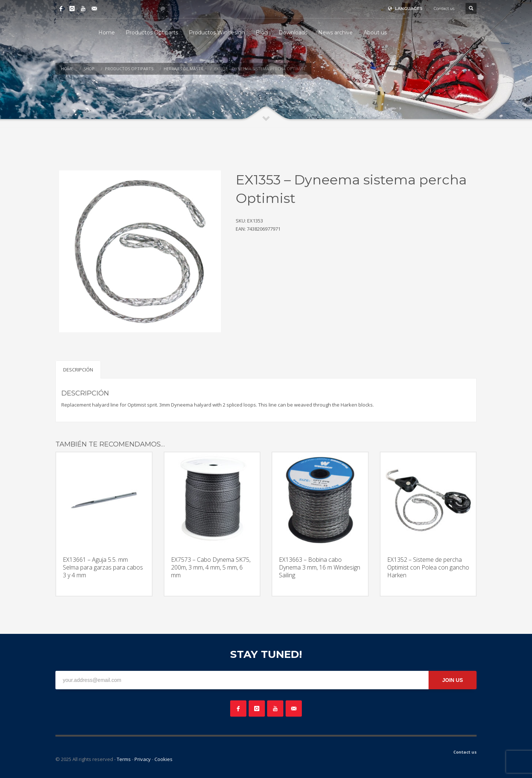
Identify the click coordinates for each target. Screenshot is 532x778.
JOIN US (453, 680)
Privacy (143, 759)
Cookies (163, 759)
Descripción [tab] (78, 370)
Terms (124, 759)
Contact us (444, 9)
